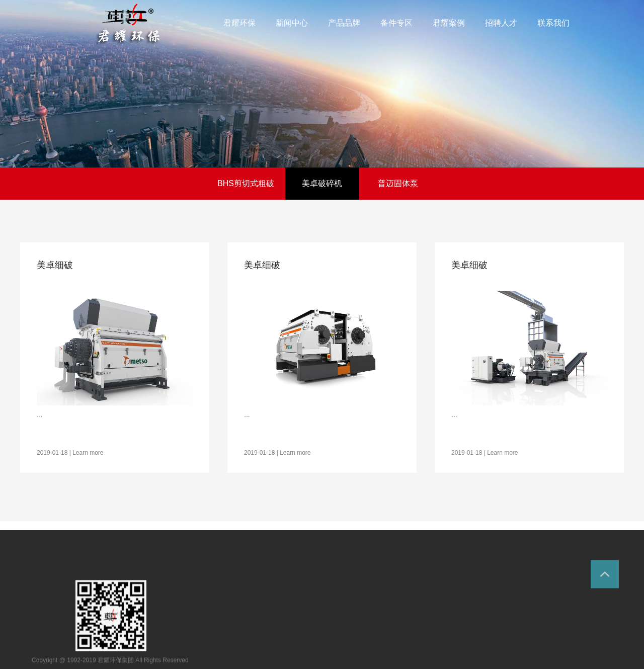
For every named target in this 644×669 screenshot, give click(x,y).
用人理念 (492, 592)
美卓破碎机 (322, 183)
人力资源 (494, 546)
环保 (128, 25)
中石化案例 (438, 621)
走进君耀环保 (222, 588)
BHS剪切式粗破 (246, 183)
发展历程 (212, 648)
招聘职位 (492, 606)
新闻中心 (277, 585)
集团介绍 (212, 634)
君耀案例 (437, 562)
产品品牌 (325, 569)
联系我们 (541, 590)
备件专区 (389, 575)
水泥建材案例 (442, 607)
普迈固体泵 (398, 183)
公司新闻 (275, 630)
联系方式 (539, 635)
